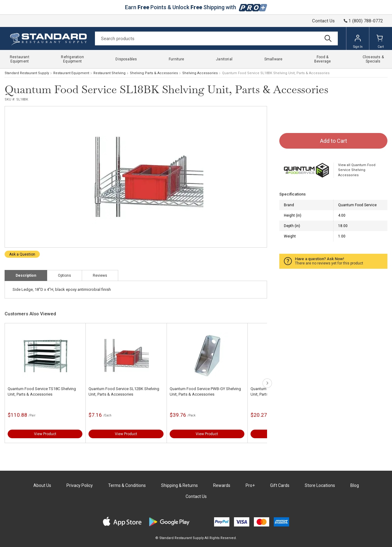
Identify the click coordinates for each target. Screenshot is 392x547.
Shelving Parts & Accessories (154, 73)
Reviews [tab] (100, 275)
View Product (45, 434)
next (267, 383)
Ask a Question (22, 254)
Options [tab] (64, 275)
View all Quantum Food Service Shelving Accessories (357, 170)
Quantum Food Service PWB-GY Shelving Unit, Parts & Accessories (205, 391)
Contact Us (323, 21)
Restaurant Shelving (109, 73)
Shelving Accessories (200, 73)
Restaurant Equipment (71, 73)
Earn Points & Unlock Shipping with (196, 7)
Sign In (358, 41)
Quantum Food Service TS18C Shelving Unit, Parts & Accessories (42, 391)
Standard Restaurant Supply (27, 73)
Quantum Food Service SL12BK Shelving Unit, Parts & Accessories (124, 391)
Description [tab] (26, 275)
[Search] (216, 38)
